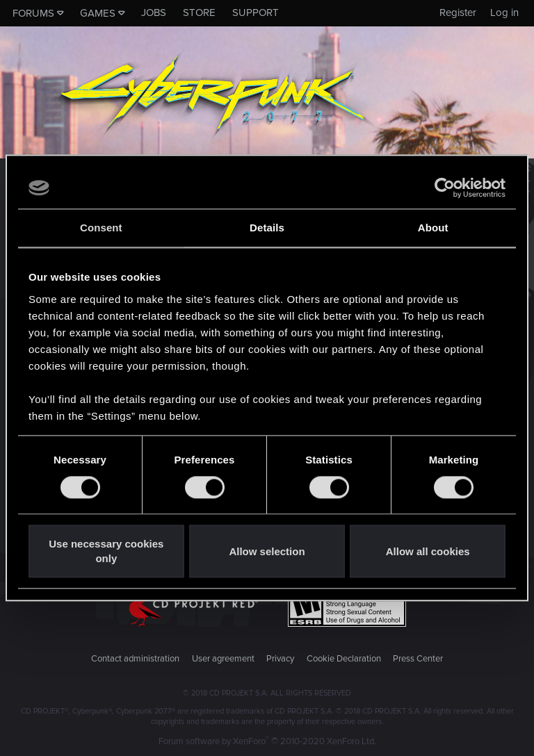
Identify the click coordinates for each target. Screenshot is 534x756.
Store (199, 13)
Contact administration (135, 659)
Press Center (418, 659)
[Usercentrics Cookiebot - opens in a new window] (445, 188)
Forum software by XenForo (267, 741)
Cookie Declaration (344, 659)
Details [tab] (267, 228)
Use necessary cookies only (106, 552)
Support (256, 13)
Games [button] (98, 13)
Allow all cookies (428, 551)
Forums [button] (33, 13)
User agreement (223, 659)
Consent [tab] (101, 228)
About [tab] (433, 228)
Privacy (280, 659)
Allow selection (267, 551)
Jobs (154, 13)
